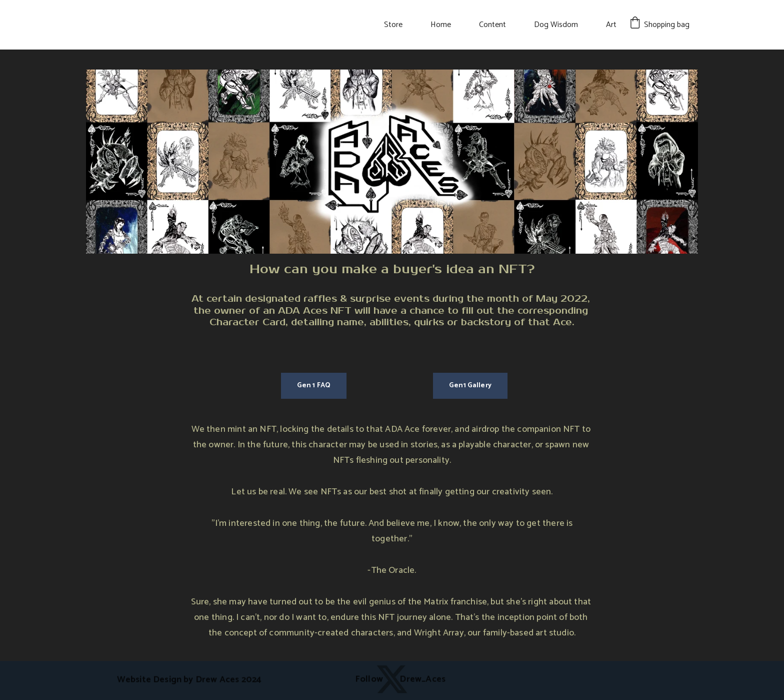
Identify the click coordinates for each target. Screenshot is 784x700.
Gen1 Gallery (470, 386)
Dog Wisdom (556, 25)
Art (611, 25)
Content (492, 25)
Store (393, 25)
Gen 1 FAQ (314, 386)
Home (441, 25)
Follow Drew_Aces (400, 679)
